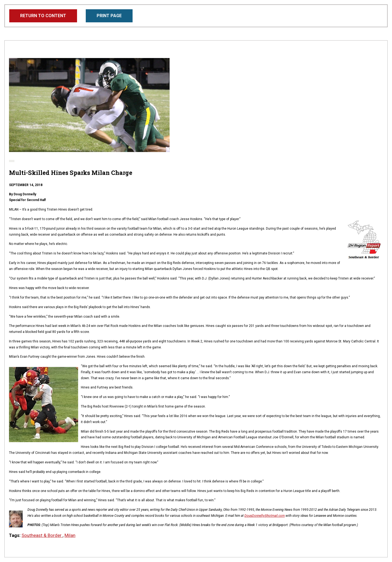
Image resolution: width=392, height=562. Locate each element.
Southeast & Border (42, 535)
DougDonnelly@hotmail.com (265, 516)
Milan (70, 535)
